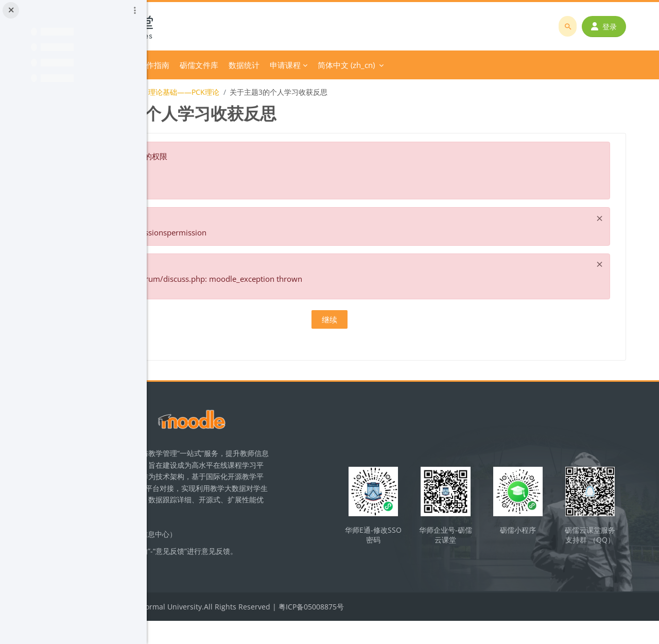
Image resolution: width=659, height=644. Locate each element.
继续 (403, 319)
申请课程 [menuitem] (425, 65)
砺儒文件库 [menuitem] (339, 65)
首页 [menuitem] (197, 65)
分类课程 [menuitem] (230, 65)
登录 (611, 27)
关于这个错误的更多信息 (241, 177)
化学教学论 (190, 92)
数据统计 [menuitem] (384, 65)
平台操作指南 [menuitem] (286, 65)
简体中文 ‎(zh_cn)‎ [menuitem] (486, 65)
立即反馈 (228, 588)
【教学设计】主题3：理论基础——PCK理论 (289, 92)
